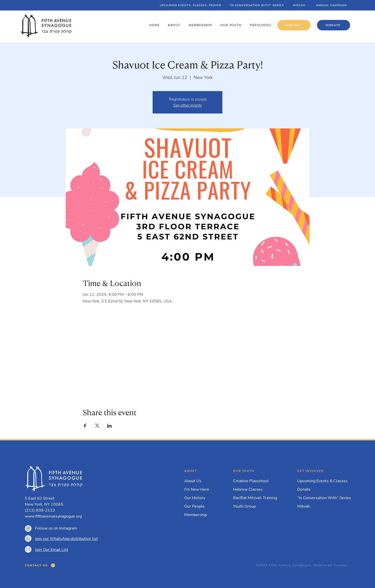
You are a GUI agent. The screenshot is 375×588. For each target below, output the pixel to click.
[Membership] (200, 515)
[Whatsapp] (28, 538)
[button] (175, 25)
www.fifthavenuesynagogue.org (53, 516)
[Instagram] (28, 529)
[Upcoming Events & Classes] (323, 481)
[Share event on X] (97, 426)
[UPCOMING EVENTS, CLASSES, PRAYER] (191, 5)
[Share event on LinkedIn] (109, 426)
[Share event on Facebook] (85, 426)
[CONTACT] (294, 25)
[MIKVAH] (300, 5)
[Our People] (200, 506)
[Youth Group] (257, 506)
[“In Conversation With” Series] (325, 498)
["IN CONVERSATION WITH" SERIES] (257, 5)
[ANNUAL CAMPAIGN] (332, 5)
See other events (187, 105)
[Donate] (322, 489)
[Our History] (200, 498)
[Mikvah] (322, 506)
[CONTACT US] (40, 565)
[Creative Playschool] (257, 481)
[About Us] (200, 481)
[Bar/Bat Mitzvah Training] (257, 498)
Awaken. (341, 565)
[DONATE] (334, 25)
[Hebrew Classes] (257, 489)
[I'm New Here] (200, 489)
